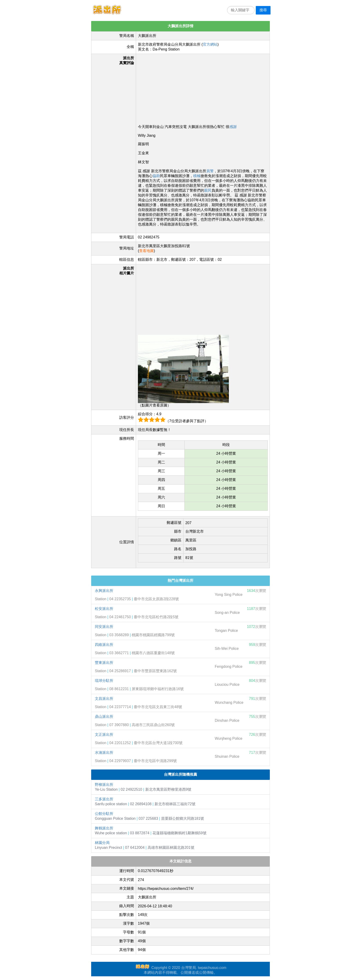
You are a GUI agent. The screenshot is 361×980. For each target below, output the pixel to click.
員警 (210, 171)
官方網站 (210, 44)
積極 (197, 176)
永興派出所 (104, 591)
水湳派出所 (104, 753)
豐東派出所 (104, 663)
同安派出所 (104, 627)
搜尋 (263, 10)
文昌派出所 (104, 699)
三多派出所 (104, 799)
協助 (156, 176)
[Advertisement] (203, 88)
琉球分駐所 (104, 681)
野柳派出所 (104, 785)
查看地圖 (146, 251)
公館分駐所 (104, 814)
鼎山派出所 (104, 717)
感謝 (233, 127)
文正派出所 (104, 735)
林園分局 (102, 843)
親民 (208, 190)
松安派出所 (104, 609)
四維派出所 (104, 645)
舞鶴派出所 (104, 828)
